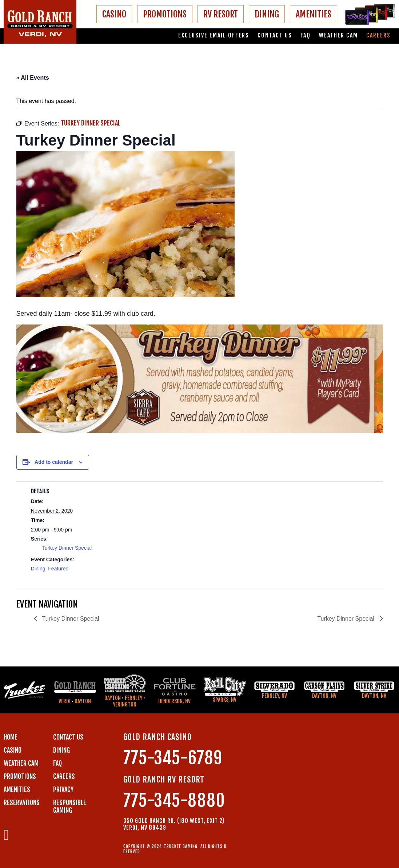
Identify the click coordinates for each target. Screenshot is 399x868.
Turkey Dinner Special (67, 548)
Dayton (83, 701)
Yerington (125, 704)
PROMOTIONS (165, 14)
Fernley (133, 698)
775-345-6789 (173, 758)
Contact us (275, 35)
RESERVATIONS (22, 803)
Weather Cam (338, 35)
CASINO (114, 14)
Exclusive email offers (214, 35)
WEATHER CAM (21, 763)
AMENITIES (314, 14)
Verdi (65, 701)
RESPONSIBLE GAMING (70, 806)
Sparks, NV (225, 700)
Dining (38, 569)
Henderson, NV (174, 701)
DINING (267, 14)
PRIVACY (63, 789)
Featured (58, 569)
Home (11, 737)
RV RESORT (221, 14)
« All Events (33, 78)
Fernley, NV (274, 696)
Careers (378, 35)
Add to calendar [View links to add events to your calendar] (54, 462)
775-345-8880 (174, 801)
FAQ (306, 35)
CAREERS (64, 776)
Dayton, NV (324, 696)
